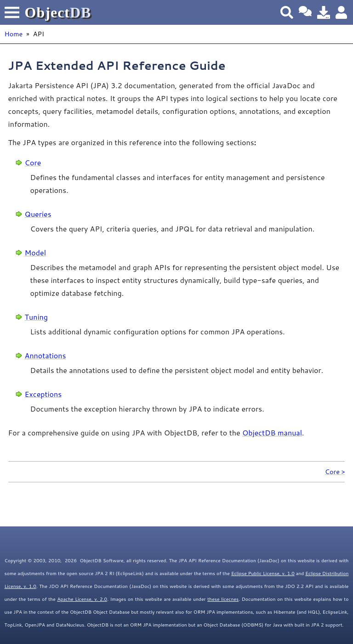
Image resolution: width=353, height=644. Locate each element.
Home (14, 34)
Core (33, 162)
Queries (38, 214)
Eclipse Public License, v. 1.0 (263, 573)
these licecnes (223, 599)
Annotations (46, 355)
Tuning (36, 317)
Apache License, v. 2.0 (82, 599)
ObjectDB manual (272, 432)
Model (35, 252)
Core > (335, 472)
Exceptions (43, 394)
